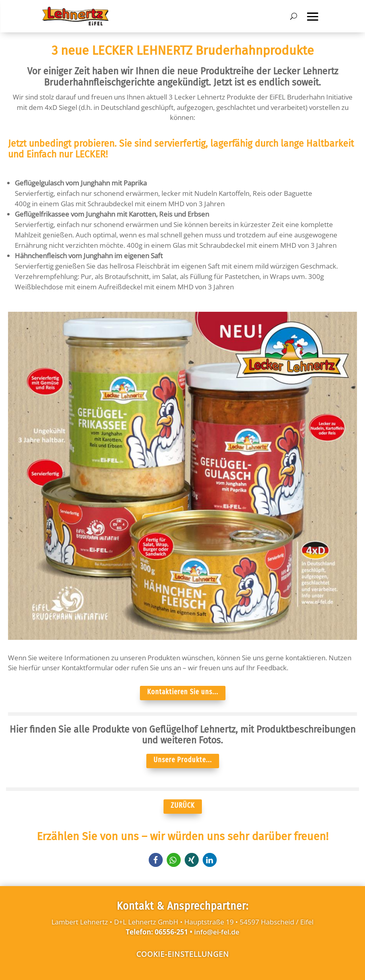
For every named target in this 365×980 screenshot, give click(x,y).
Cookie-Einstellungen (183, 954)
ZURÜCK (183, 805)
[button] (156, 860)
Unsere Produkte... (183, 760)
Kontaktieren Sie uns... (183, 692)
